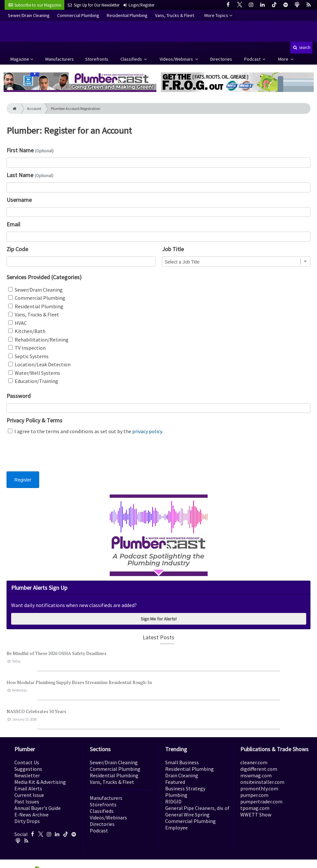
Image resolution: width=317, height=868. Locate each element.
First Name (30, 150)
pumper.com (254, 795)
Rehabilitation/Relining (38, 340)
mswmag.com (256, 775)
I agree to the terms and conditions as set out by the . (85, 431)
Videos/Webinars (177, 59)
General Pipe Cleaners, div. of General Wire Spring (197, 811)
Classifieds (132, 59)
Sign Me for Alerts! (159, 619)
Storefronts (97, 59)
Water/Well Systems (34, 373)
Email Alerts (28, 788)
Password (19, 396)
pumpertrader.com (261, 801)
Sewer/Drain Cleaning (29, 15)
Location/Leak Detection (39, 364)
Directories (221, 59)
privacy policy (147, 431)
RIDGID (173, 801)
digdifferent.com (259, 769)
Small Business (182, 762)
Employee (176, 828)
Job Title (173, 249)
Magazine (20, 59)
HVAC (17, 323)
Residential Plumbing (127, 15)
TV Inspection (27, 348)
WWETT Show (256, 815)
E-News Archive (32, 815)
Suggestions (28, 769)
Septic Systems (28, 356)
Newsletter (27, 775)
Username (19, 200)
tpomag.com (255, 808)
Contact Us (27, 762)
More (284, 59)
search (301, 47)
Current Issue (29, 795)
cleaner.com (254, 762)
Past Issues (27, 801)
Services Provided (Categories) (44, 277)
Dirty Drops (27, 821)
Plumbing (176, 795)
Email (13, 224)
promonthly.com (259, 788)
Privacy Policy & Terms (34, 420)
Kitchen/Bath (27, 331)
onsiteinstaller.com (262, 782)
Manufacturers (60, 59)
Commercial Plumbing (78, 15)
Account (34, 108)
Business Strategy (185, 788)
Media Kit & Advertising (40, 782)
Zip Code (17, 249)
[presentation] (56, 457)
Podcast (253, 59)
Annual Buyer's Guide (38, 808)
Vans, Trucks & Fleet (175, 15)
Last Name (30, 175)
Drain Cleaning (182, 775)
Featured (175, 782)
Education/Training (33, 381)
